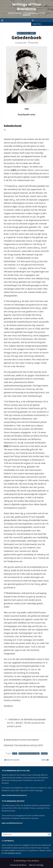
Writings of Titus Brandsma (27, 7)
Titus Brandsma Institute (13, 853)
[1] (5, 130)
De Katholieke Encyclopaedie (30, 753)
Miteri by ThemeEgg (36, 865)
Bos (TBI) (34, 43)
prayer (45, 753)
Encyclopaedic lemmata (27, 33)
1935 (15, 753)
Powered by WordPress (18, 865)
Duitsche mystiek (13, 760)
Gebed (44, 760)
